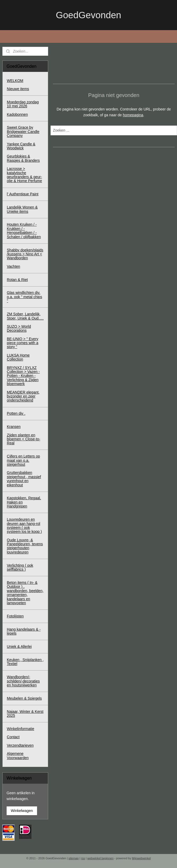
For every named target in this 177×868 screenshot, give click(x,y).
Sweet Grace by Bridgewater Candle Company (23, 131)
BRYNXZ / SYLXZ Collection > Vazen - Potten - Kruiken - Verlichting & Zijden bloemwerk (23, 376)
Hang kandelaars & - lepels (24, 631)
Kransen (14, 427)
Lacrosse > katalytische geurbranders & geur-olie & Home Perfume (24, 175)
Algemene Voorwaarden (18, 756)
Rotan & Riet (17, 280)
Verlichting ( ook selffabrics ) (20, 567)
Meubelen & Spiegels (24, 698)
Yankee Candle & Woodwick (21, 146)
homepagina (133, 115)
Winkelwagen (22, 811)
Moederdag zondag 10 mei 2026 (23, 104)
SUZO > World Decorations (19, 328)
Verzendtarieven (20, 745)
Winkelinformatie (21, 729)
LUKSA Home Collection (18, 357)
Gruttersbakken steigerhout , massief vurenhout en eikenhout (24, 479)
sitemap (74, 858)
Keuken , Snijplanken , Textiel (25, 662)
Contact (13, 737)
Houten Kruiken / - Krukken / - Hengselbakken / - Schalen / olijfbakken (24, 230)
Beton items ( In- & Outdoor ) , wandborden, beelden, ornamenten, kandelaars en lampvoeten (25, 593)
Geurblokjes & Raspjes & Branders (23, 158)
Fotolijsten (15, 616)
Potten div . (16, 413)
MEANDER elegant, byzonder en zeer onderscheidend (23, 396)
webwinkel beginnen (100, 858)
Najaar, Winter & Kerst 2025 (25, 714)
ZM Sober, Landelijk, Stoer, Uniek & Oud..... (25, 316)
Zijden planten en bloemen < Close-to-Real (24, 439)
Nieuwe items (18, 89)
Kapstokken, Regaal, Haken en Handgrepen (24, 502)
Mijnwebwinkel (141, 858)
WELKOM (15, 81)
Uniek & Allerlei (19, 647)
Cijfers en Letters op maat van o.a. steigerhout (23, 460)
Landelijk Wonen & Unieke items (22, 209)
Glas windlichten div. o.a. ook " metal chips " (24, 297)
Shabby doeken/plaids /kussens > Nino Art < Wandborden (25, 254)
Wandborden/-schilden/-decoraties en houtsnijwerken (23, 681)
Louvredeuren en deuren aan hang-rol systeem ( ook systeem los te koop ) (24, 525)
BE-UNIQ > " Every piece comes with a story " (23, 343)
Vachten (13, 266)
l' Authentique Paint (23, 194)
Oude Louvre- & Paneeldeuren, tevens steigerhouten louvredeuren (25, 546)
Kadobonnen (17, 114)
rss (83, 858)
